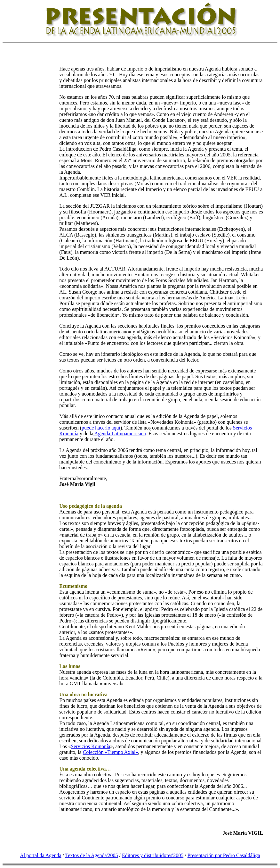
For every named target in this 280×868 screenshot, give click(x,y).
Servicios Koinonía (90, 746)
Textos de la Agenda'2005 (92, 855)
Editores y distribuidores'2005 (153, 855)
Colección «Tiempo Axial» (111, 752)
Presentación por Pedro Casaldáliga (224, 855)
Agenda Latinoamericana (120, 434)
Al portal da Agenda (40, 855)
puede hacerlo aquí (101, 428)
